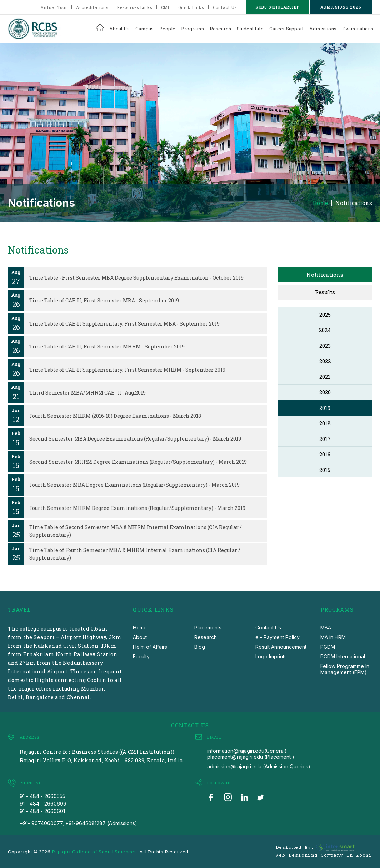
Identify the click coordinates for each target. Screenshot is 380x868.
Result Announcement (281, 647)
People (167, 29)
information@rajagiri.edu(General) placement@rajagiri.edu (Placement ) (251, 754)
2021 (325, 377)
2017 (325, 439)
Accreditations (92, 7)
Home (320, 203)
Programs (192, 29)
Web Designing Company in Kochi (324, 856)
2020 (325, 392)
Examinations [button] (358, 29)
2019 (325, 408)
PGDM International (343, 656)
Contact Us (225, 7)
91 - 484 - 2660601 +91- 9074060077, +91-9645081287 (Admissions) (78, 817)
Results (325, 292)
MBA (326, 628)
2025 (325, 315)
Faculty (141, 656)
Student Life (250, 29)
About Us (119, 29)
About (140, 637)
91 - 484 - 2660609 (43, 804)
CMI (165, 7)
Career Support (286, 29)
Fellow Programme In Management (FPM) (345, 669)
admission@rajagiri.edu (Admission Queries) (259, 766)
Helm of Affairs (150, 647)
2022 (325, 361)
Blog (200, 647)
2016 (325, 454)
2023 (325, 346)
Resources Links (135, 7)
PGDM (328, 647)
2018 (325, 423)
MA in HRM (333, 637)
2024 (325, 330)
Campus (144, 29)
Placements (208, 628)
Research (220, 29)
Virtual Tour (54, 7)
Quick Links (191, 7)
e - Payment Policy (277, 637)
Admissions (323, 29)
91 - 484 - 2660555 (42, 796)
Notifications (354, 203)
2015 (325, 470)
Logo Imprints (271, 656)
